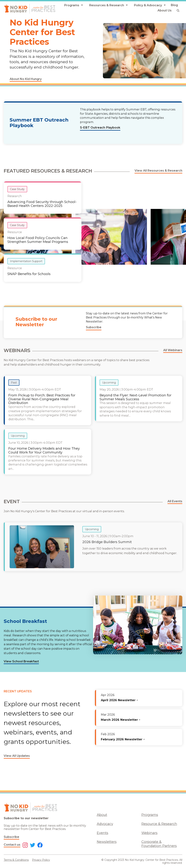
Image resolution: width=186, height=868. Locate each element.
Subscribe (11, 837)
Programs (150, 815)
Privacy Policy (41, 860)
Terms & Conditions (16, 860)
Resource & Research (159, 824)
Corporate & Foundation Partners (159, 844)
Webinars (149, 833)
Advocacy (105, 824)
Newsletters (107, 842)
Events (103, 833)
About (102, 815)
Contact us (12, 845)
